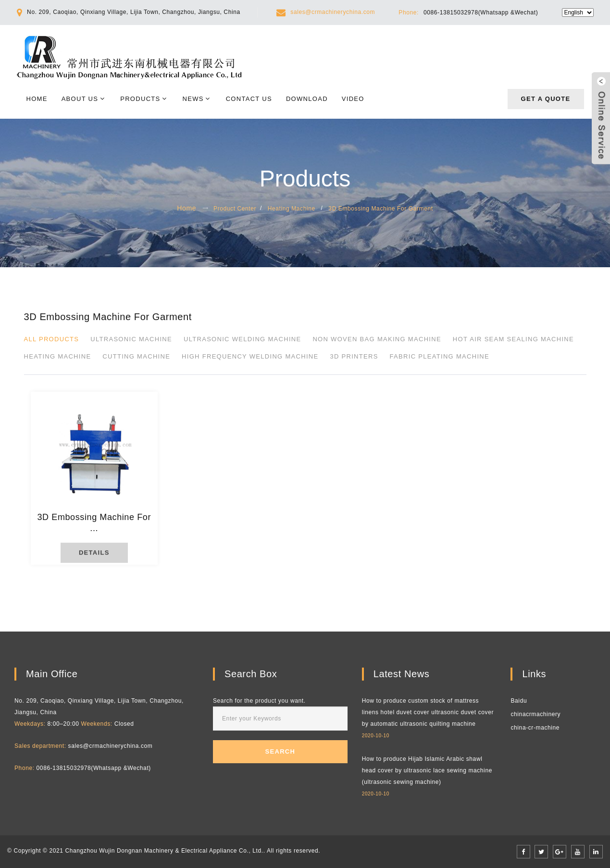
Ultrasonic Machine (131, 339)
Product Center (235, 209)
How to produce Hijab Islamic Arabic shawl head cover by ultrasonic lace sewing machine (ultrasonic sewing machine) (427, 770)
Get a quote (546, 99)
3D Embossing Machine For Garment (380, 209)
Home (37, 99)
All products (52, 339)
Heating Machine (292, 209)
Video (353, 99)
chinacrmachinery (535, 714)
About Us (80, 99)
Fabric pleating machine (440, 356)
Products (140, 99)
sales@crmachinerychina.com (333, 12)
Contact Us (249, 99)
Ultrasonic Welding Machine (242, 339)
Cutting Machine (136, 356)
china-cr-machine (535, 728)
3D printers (354, 356)
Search (280, 751)
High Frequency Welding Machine (250, 356)
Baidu (519, 701)
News (193, 99)
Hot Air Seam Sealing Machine (513, 339)
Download (307, 99)
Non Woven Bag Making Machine (377, 339)
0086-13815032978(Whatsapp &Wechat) (481, 12)
